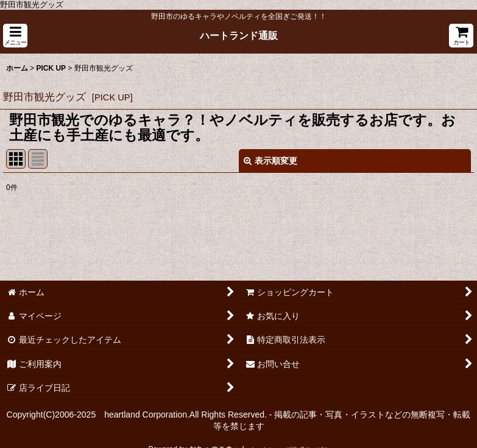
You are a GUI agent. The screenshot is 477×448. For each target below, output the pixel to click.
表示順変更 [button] (270, 161)
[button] (15, 36)
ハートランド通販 (239, 35)
